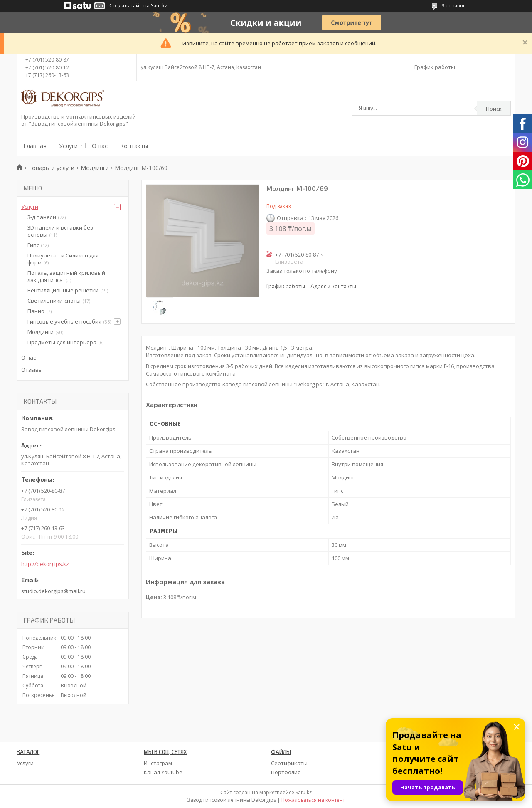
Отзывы (32, 370)
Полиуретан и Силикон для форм (63, 259)
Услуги (68, 146)
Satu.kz (304, 792)
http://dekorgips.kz (45, 564)
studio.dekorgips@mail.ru (53, 591)
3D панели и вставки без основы (60, 231)
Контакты (134, 146)
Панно (36, 311)
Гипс (33, 245)
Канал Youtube (163, 772)
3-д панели (42, 217)
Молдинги (95, 168)
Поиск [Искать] (494, 109)
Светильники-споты (54, 301)
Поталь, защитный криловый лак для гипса (66, 276)
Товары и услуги (51, 168)
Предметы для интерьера (62, 342)
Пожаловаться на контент (313, 800)
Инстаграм (158, 763)
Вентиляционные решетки (63, 290)
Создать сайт (125, 6)
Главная (35, 146)
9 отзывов (453, 6)
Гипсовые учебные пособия (64, 321)
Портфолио (286, 772)
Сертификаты (289, 763)
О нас (100, 146)
